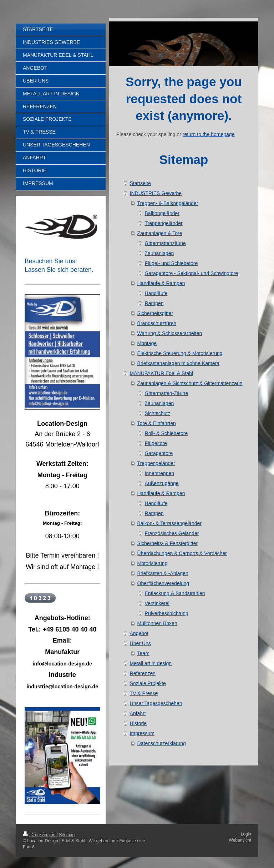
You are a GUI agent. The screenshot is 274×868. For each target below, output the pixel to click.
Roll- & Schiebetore (166, 433)
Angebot (139, 633)
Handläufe (156, 293)
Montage (147, 343)
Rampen (154, 303)
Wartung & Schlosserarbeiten (170, 333)
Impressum (142, 733)
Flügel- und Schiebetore (171, 263)
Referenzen (143, 673)
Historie (138, 723)
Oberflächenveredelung (163, 583)
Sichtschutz (158, 413)
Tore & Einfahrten (157, 423)
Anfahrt (138, 713)
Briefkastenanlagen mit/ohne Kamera (178, 363)
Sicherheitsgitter (155, 313)
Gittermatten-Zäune (166, 393)
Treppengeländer (164, 223)
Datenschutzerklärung (162, 743)
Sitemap (67, 835)
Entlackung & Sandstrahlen (175, 593)
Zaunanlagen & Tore (160, 233)
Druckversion (40, 835)
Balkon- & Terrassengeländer (169, 523)
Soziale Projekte (148, 683)
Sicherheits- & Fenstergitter (168, 543)
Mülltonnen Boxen (157, 623)
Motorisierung (153, 563)
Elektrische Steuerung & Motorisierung (180, 353)
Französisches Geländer (172, 533)
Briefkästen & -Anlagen (163, 573)
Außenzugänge (162, 483)
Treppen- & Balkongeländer (168, 203)
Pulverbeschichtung (167, 613)
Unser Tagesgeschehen (156, 703)
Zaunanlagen (159, 253)
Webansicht (240, 840)
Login (246, 834)
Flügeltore (156, 443)
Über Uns (140, 643)
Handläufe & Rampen (161, 283)
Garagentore (159, 453)
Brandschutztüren (157, 323)
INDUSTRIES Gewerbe (156, 193)
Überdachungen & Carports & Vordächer (182, 553)
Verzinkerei (157, 603)
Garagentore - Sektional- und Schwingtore (191, 273)
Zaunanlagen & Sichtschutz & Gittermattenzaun (190, 383)
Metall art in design (151, 663)
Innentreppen (160, 473)
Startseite (140, 183)
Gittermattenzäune (165, 243)
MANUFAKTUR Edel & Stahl (161, 373)
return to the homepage (209, 134)
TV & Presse (144, 693)
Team (143, 653)
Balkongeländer (162, 213)
